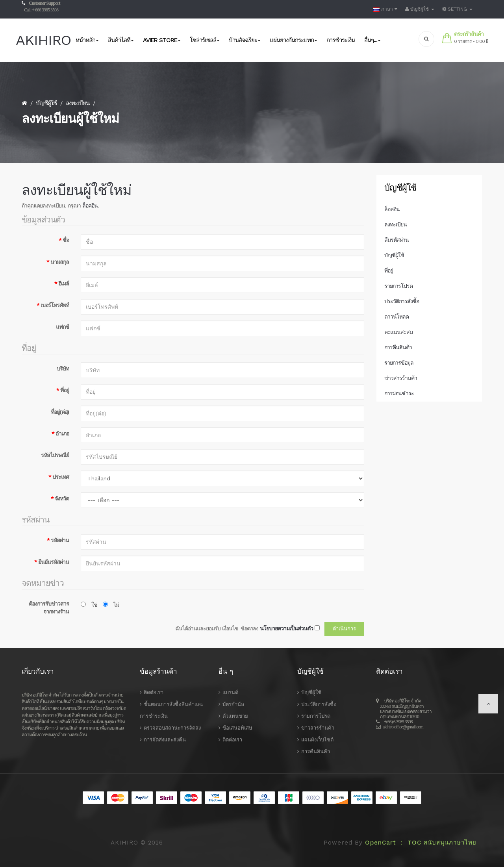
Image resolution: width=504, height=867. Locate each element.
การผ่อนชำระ (399, 393)
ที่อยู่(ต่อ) (60, 412)
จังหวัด (62, 498)
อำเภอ (62, 433)
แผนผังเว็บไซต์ (317, 740)
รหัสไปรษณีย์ (55, 455)
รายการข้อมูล (399, 363)
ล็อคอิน (90, 206)
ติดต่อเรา (154, 692)
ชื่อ (66, 240)
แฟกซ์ (62, 327)
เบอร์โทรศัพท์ (55, 305)
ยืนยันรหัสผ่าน (54, 562)
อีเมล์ (64, 283)
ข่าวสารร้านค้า (401, 378)
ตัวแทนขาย (235, 716)
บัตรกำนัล (233, 704)
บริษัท (63, 369)
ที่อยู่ (65, 390)
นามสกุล (60, 262)
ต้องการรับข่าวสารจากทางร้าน (49, 608)
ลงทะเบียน (78, 103)
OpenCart (381, 843)
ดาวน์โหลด (397, 317)
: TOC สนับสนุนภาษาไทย (436, 843)
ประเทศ (61, 477)
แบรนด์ (230, 692)
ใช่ (89, 605)
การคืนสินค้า (398, 347)
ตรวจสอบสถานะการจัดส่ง (172, 728)
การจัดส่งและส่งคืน (165, 740)
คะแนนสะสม (398, 332)
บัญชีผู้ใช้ (46, 103)
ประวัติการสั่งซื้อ (402, 301)
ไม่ (111, 605)
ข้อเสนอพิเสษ (237, 728)
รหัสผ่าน (60, 540)
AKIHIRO (43, 40)
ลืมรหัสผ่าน (397, 240)
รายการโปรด (398, 286)
